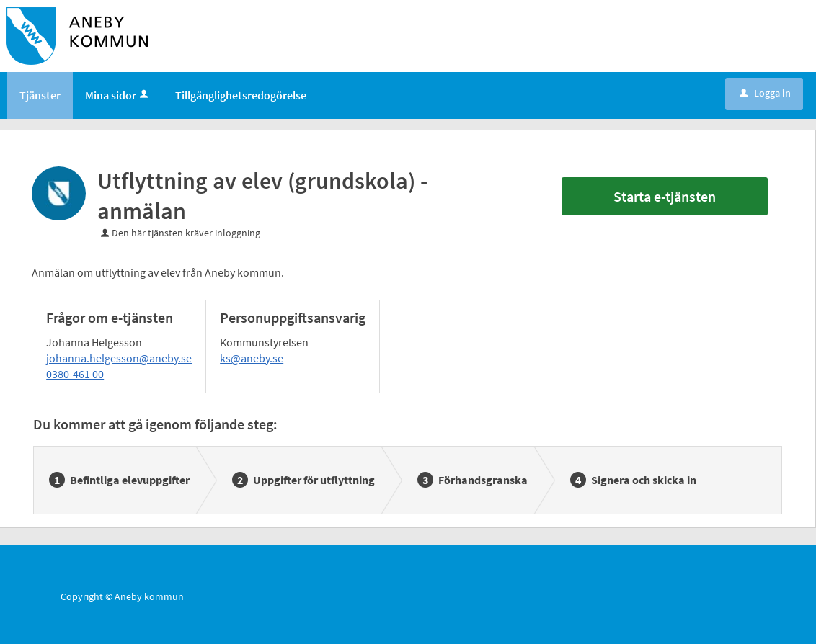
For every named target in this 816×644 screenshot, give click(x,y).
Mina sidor (118, 95)
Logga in (765, 93)
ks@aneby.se (252, 358)
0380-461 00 (75, 374)
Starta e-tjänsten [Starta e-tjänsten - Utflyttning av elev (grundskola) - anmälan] (665, 196)
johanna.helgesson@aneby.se (119, 358)
